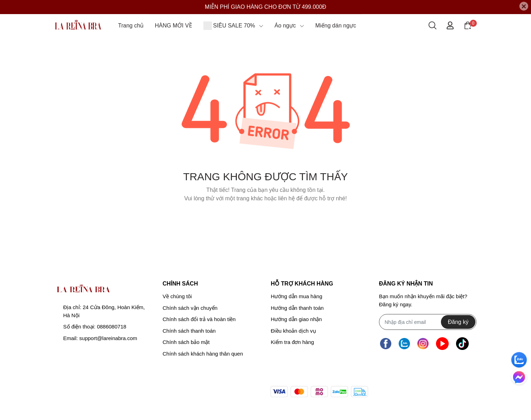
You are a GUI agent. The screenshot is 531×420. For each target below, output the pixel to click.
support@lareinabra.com (108, 338)
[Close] (524, 6)
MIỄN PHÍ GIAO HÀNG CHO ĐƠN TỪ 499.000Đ (265, 7)
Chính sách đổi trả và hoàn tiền (199, 319)
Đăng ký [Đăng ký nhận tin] (458, 322)
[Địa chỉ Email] (428, 322)
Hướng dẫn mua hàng (296, 296)
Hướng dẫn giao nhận (296, 319)
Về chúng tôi (177, 296)
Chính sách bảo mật (186, 342)
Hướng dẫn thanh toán (297, 308)
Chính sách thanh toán (189, 331)
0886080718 (111, 327)
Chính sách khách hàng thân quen (203, 354)
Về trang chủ (266, 216)
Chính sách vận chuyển (190, 308)
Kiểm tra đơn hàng (292, 342)
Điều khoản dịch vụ (293, 331)
